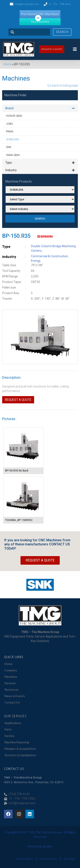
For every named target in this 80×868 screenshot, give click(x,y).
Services (10, 683)
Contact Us (12, 702)
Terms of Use (48, 859)
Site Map (69, 859)
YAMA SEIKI (13, 155)
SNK (9, 147)
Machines (11, 677)
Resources (12, 689)
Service (9, 736)
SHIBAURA (12, 139)
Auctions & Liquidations (20, 755)
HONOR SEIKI (14, 116)
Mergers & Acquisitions (20, 749)
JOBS (9, 124)
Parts (8, 729)
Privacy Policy (24, 859)
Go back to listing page (63, 85)
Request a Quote (18, 400)
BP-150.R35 (16, 236)
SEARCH (40, 219)
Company (11, 670)
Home (7, 64)
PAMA (10, 131)
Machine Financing (17, 742)
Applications (13, 723)
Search (62, 32)
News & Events (15, 696)
